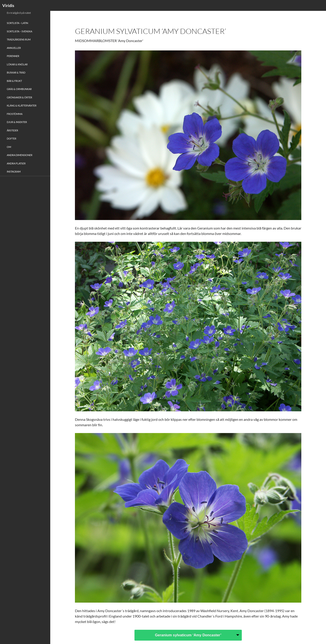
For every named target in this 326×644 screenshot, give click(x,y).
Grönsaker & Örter (19, 97)
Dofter (12, 139)
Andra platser (16, 163)
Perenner (13, 56)
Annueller (14, 48)
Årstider (12, 130)
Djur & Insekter (17, 122)
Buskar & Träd (16, 72)
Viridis (8, 5)
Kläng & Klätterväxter (22, 105)
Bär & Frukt (14, 81)
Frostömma (15, 114)
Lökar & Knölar (17, 64)
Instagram (14, 172)
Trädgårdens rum (19, 39)
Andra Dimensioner (20, 155)
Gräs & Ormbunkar (19, 89)
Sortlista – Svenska (19, 31)
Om (9, 147)
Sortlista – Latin (17, 23)
